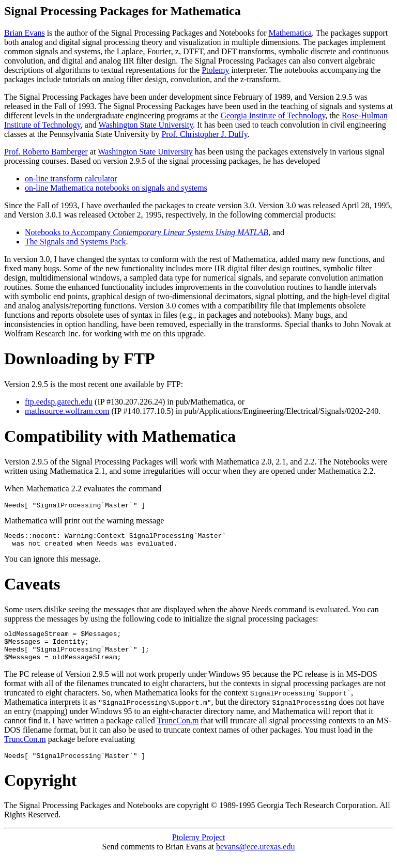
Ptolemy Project (199, 850)
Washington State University (146, 125)
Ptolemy (215, 70)
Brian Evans (25, 33)
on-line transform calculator (71, 179)
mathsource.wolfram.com (67, 411)
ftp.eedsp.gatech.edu (59, 402)
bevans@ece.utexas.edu (255, 859)
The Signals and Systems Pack (75, 242)
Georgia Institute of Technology (273, 115)
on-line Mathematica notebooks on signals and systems (116, 188)
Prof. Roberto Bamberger (46, 152)
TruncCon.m (178, 731)
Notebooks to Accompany (147, 232)
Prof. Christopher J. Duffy (204, 134)
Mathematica (290, 33)
